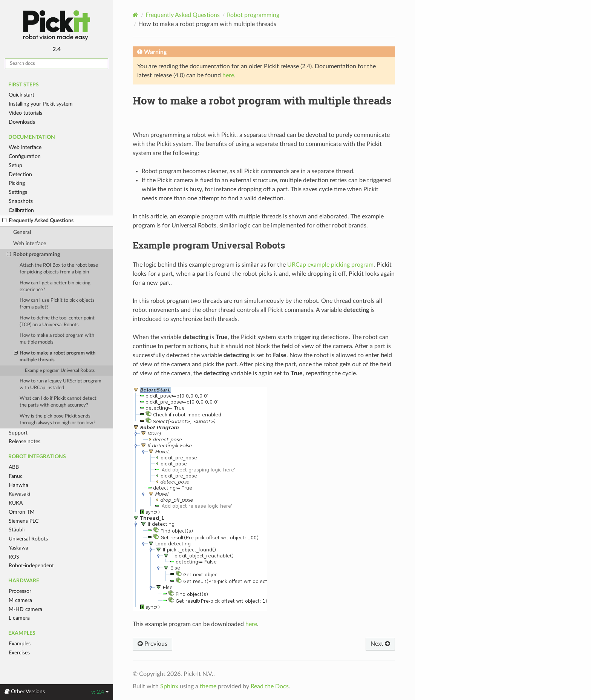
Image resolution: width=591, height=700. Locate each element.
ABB (14, 467)
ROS (14, 557)
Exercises (19, 653)
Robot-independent (31, 566)
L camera (19, 618)
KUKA (16, 503)
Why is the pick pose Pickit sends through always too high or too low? (57, 420)
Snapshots (21, 201)
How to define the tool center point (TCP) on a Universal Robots (57, 322)
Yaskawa (18, 548)
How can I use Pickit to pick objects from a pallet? (57, 304)
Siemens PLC (24, 521)
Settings (18, 192)
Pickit (57, 25)
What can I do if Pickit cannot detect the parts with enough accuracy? (58, 402)
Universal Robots (28, 539)
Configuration (25, 156)
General (22, 232)
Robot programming (33, 255)
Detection (20, 174)
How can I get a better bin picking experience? (55, 286)
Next (380, 644)
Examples (20, 644)
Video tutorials (25, 113)
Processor (20, 591)
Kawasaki (19, 494)
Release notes (24, 441)
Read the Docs (270, 686)
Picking (17, 183)
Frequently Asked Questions (38, 221)
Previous (152, 644)
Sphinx (169, 686)
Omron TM (22, 512)
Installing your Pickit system (41, 104)
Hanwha (18, 485)
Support (18, 433)
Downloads (22, 122)
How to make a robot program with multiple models (57, 339)
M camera (20, 600)
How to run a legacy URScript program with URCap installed (60, 385)
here (228, 75)
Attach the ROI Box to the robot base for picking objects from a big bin (59, 269)
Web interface (25, 147)
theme (208, 686)
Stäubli (17, 530)
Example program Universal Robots (60, 371)
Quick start (21, 95)
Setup (15, 165)
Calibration (21, 210)
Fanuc (16, 476)
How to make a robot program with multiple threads (55, 356)
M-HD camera (25, 609)
